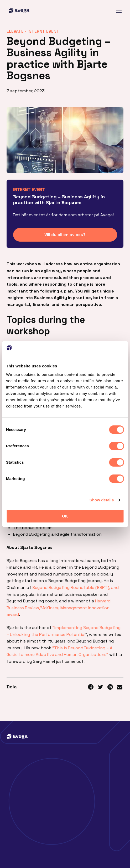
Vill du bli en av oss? (65, 235)
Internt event (43, 31)
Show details (102, 500)
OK (65, 516)
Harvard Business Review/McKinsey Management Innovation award (59, 608)
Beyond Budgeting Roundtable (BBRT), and (76, 588)
